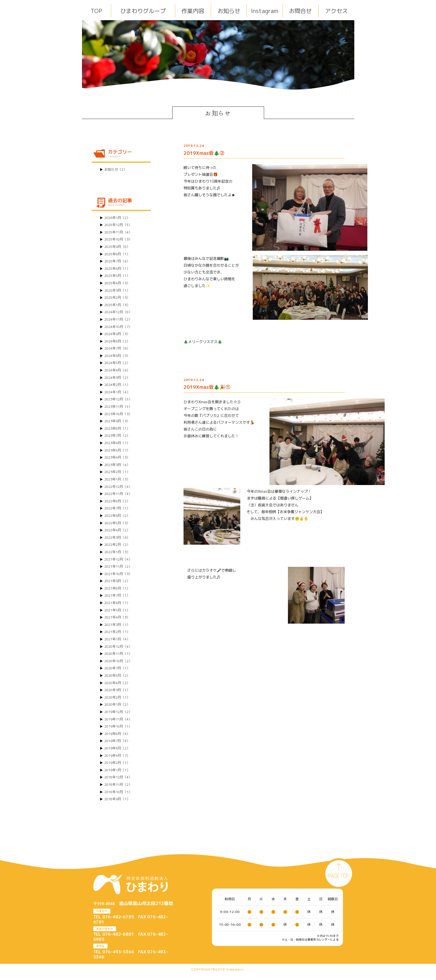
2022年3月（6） (117, 537)
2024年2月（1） (117, 385)
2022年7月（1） (117, 508)
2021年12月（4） (118, 559)
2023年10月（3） (118, 414)
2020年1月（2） (117, 704)
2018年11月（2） (118, 784)
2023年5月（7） (117, 450)
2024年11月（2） (118, 319)
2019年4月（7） (117, 756)
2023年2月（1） (117, 472)
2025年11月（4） (118, 232)
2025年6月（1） (117, 268)
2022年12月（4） (118, 487)
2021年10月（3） (118, 574)
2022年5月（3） (117, 523)
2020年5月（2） (117, 675)
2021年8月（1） (117, 588)
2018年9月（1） (117, 799)
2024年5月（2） (117, 363)
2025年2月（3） (117, 297)
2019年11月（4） (118, 719)
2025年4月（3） (117, 283)
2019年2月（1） (117, 763)
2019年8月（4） (117, 734)
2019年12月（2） (118, 712)
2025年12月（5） (118, 225)
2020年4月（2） (117, 683)
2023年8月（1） (117, 428)
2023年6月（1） (117, 443)
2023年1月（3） (117, 479)
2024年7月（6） (117, 348)
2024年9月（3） (117, 334)
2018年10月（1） (118, 792)
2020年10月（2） (118, 661)
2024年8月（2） (117, 341)
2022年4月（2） (117, 530)
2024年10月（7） (118, 327)
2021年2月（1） (117, 632)
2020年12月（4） (118, 646)
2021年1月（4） (117, 639)
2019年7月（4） (117, 741)
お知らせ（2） (116, 169)
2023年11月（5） (118, 407)
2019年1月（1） (117, 770)
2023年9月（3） (117, 421)
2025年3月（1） (117, 290)
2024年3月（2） (117, 378)
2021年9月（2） (117, 581)
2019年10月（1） (118, 726)
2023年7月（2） (117, 435)
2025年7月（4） (117, 261)
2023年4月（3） (117, 457)
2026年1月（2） (117, 218)
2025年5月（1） (117, 276)
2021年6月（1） (117, 603)
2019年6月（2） (117, 748)
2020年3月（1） (117, 690)
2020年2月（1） (117, 697)
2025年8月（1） (117, 254)
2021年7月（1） (117, 595)
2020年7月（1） (117, 668)
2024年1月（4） (117, 392)
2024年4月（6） (117, 370)
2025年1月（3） (117, 305)
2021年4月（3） (117, 617)
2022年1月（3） (117, 552)
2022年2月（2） (117, 545)
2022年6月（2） (117, 516)
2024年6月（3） (117, 356)
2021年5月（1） (117, 610)
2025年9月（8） (117, 247)
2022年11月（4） (118, 494)
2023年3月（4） (117, 465)
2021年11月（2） (118, 566)
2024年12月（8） (118, 312)
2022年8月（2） (117, 501)
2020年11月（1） (118, 654)
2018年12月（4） (118, 777)
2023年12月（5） (118, 399)
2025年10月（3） (118, 239)
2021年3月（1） (117, 625)
